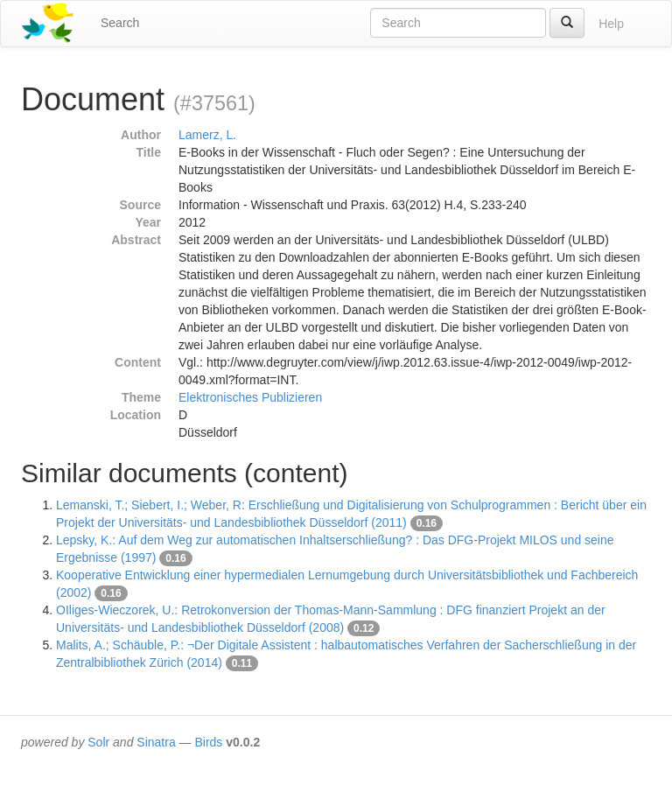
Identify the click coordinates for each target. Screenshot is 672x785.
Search (120, 23)
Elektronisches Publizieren (250, 397)
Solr (98, 742)
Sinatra (156, 742)
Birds (208, 742)
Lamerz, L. (207, 135)
